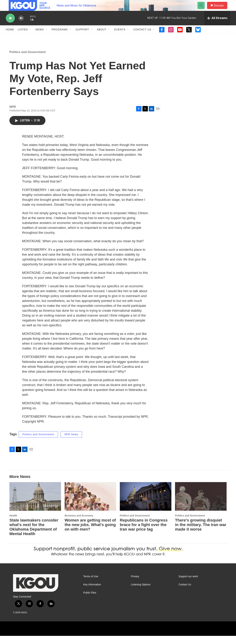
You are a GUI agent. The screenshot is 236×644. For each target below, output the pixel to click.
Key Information (92, 593)
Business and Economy (79, 524)
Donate (221, 9)
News (40, 38)
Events (120, 38)
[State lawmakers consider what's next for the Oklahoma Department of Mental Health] (35, 505)
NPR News (71, 442)
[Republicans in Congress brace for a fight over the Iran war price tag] (146, 505)
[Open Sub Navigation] (30, 38)
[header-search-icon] (203, 10)
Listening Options (141, 593)
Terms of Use (91, 585)
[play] (10, 26)
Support (82, 38)
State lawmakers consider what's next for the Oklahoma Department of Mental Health (34, 535)
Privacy (135, 585)
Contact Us (142, 38)
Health (13, 524)
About (102, 38)
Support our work (188, 585)
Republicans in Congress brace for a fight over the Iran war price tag (144, 533)
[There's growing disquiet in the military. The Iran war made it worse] (201, 505)
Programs (60, 38)
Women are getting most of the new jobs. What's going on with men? (90, 533)
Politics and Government (28, 60)
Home (10, 38)
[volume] (21, 26)
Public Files (90, 601)
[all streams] (217, 26)
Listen (23, 38)
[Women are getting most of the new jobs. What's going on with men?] (90, 505)
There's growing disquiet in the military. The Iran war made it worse (201, 533)
